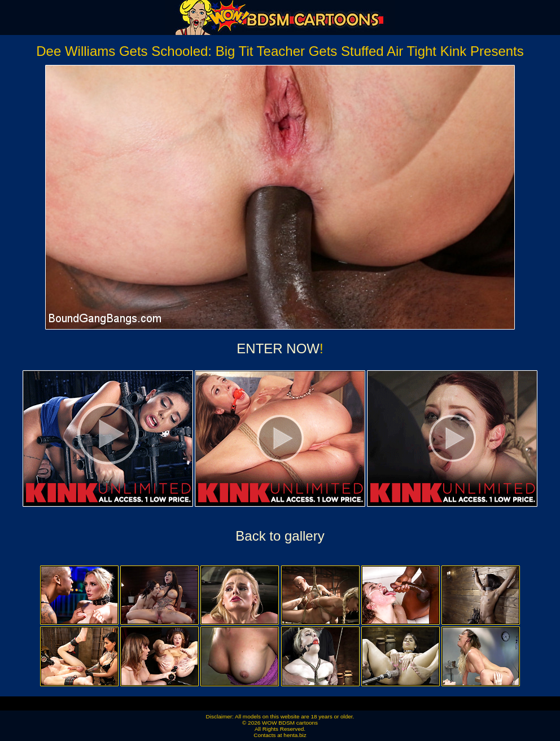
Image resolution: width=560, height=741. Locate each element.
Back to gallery (280, 536)
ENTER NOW (278, 348)
